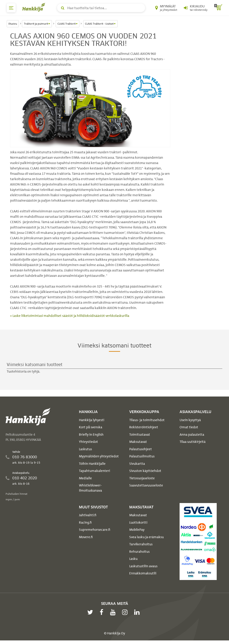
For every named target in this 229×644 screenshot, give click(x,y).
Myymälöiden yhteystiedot (99, 456)
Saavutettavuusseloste (146, 485)
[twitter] (91, 612)
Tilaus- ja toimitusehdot (147, 420)
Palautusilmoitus (142, 456)
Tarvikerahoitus (141, 544)
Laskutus (85, 449)
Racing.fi (85, 522)
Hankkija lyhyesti (92, 420)
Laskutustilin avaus (143, 566)
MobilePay (137, 530)
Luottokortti (138, 522)
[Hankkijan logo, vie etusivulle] (35, 7)
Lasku (133, 559)
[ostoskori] (218, 8)
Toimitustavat (140, 435)
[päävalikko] (11, 8)
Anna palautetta (192, 435)
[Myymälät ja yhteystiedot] (166, 8)
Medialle (85, 478)
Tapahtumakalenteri (94, 471)
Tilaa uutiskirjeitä (193, 442)
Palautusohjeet (141, 449)
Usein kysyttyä (190, 420)
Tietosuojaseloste (142, 478)
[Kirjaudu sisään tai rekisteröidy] (196, 8)
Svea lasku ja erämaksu (146, 537)
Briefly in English (91, 435)
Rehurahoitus (139, 552)
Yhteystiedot (88, 442)
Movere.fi (86, 537)
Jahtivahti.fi (88, 515)
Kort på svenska (91, 427)
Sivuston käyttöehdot (145, 471)
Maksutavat (138, 442)
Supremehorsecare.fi (95, 530)
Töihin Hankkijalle (92, 464)
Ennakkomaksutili (143, 573)
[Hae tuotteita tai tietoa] (101, 8)
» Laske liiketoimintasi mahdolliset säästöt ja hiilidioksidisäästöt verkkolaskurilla (70, 316)
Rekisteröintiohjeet (144, 427)
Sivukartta (137, 464)
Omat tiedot (189, 427)
